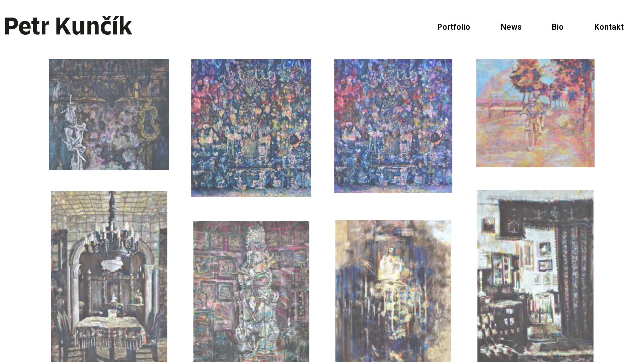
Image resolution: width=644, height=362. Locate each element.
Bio (558, 27)
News (511, 27)
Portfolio (454, 27)
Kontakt (609, 27)
